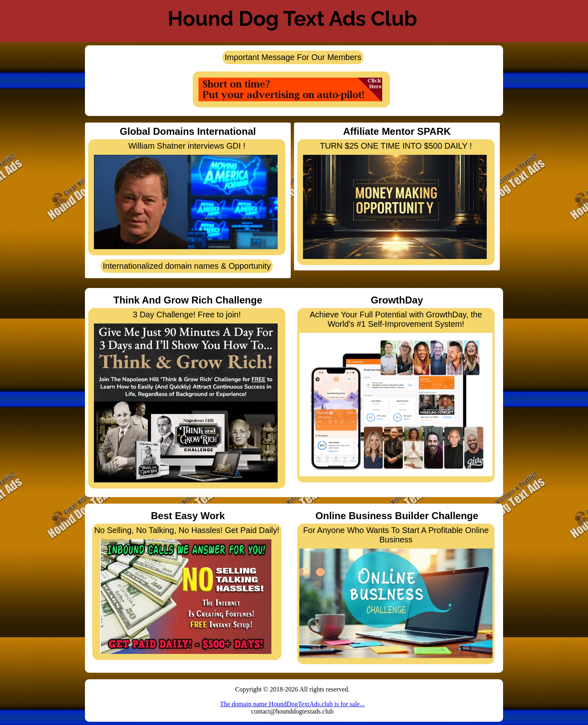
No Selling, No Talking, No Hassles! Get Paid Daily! (187, 590)
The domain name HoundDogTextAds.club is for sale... (292, 704)
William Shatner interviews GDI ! (186, 195)
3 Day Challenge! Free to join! (186, 396)
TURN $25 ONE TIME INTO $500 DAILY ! (395, 200)
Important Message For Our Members (293, 57)
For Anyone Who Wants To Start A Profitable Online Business (396, 592)
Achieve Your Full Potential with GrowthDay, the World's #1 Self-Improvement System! (396, 393)
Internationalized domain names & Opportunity (187, 266)
